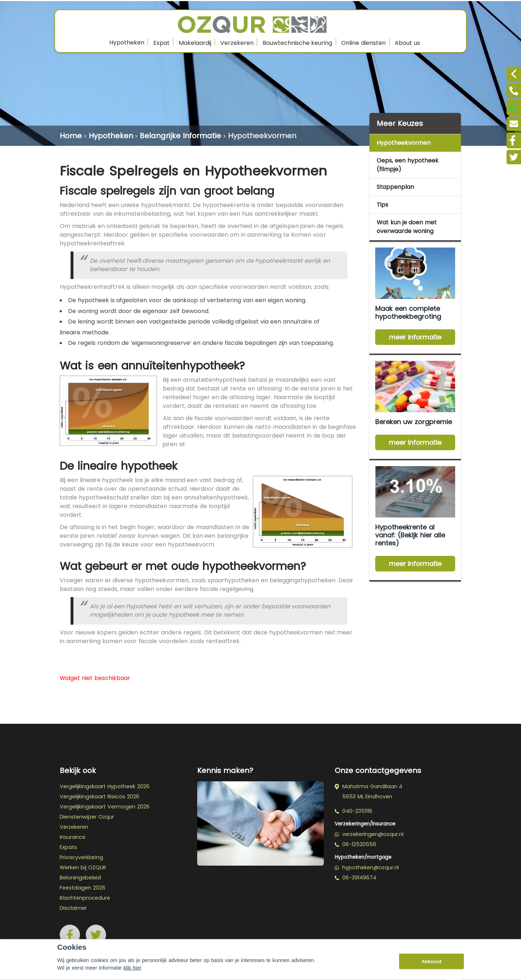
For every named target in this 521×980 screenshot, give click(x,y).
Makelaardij (195, 43)
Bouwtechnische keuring (298, 43)
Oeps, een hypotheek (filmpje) (408, 165)
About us (407, 43)
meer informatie (415, 337)
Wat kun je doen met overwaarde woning (407, 227)
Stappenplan (395, 187)
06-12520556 (355, 844)
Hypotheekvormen (262, 136)
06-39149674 (355, 878)
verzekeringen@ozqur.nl (369, 834)
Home (71, 136)
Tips (382, 205)
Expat (162, 43)
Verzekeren (237, 43)
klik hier (132, 974)
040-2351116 (353, 811)
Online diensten (363, 43)
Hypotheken (127, 43)
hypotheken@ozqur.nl (367, 867)
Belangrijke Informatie (180, 136)
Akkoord (431, 968)
